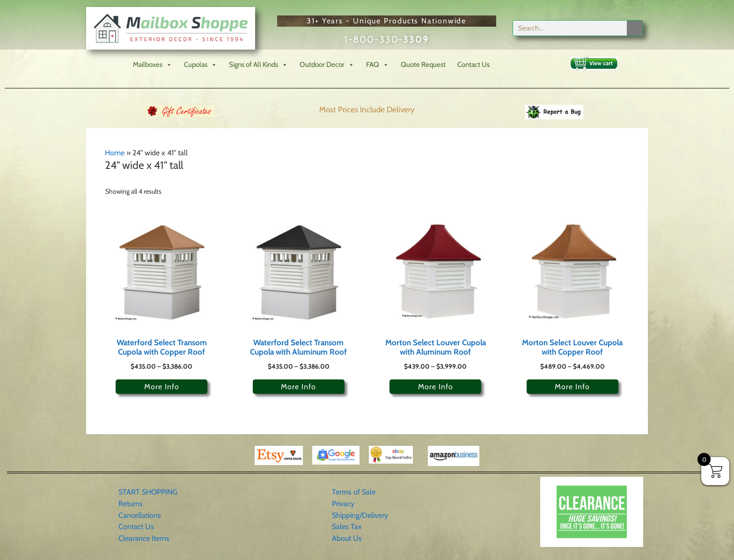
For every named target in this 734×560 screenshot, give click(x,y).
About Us (347, 538)
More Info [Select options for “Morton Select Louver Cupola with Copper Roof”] (572, 387)
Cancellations (140, 515)
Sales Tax (347, 527)
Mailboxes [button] (153, 65)
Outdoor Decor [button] (327, 65)
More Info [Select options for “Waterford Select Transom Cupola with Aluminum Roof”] (298, 387)
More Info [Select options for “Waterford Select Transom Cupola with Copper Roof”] (162, 387)
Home (115, 153)
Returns (131, 504)
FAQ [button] (378, 65)
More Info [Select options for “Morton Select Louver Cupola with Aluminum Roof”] (436, 387)
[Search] (635, 28)
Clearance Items (144, 538)
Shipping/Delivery (360, 515)
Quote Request (423, 65)
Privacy (343, 504)
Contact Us (473, 65)
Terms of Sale (354, 492)
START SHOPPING (148, 492)
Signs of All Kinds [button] (258, 65)
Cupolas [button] (201, 65)
